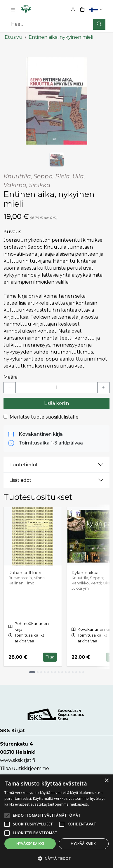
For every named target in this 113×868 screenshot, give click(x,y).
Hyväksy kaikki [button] (30, 844)
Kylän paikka (85, 573)
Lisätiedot (20, 480)
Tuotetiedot (24, 465)
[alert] (56, 821)
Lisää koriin (56, 403)
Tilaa (50, 657)
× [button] (106, 781)
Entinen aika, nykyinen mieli (61, 37)
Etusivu (14, 37)
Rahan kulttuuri (25, 573)
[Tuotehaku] (56, 24)
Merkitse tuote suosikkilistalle (44, 417)
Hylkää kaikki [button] (84, 844)
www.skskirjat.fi (18, 760)
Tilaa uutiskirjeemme (25, 768)
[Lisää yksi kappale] (103, 388)
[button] (97, 9)
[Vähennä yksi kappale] (10, 388)
